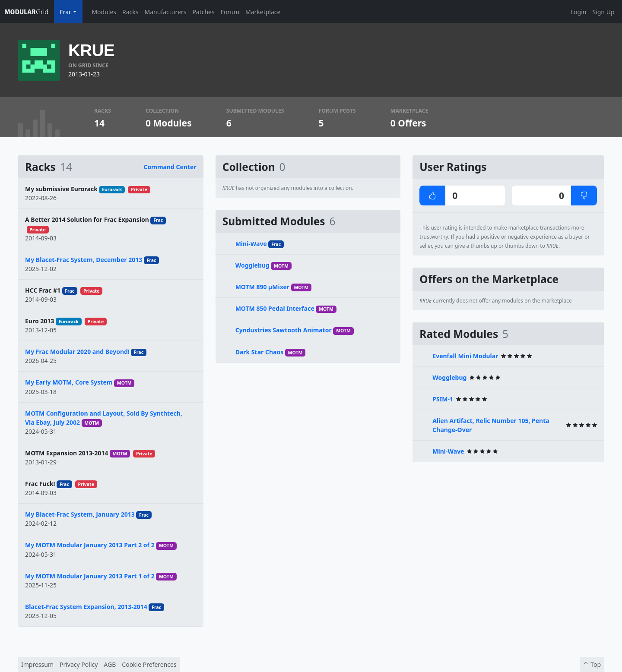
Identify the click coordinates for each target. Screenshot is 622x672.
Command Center (170, 167)
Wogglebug (252, 265)
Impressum (37, 664)
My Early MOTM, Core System (69, 382)
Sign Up (603, 12)
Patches (203, 12)
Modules (104, 12)
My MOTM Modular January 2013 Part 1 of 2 (90, 576)
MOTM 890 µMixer (262, 287)
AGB (110, 664)
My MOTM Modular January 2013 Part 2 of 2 (90, 545)
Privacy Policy (79, 664)
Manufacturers (166, 12)
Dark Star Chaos (260, 352)
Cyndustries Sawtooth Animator (284, 330)
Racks (130, 12)
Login (579, 12)
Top (592, 664)
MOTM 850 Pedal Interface (275, 308)
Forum (230, 12)
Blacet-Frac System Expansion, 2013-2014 (86, 607)
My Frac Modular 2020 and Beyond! (77, 352)
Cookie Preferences (149, 664)
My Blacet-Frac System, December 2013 (84, 260)
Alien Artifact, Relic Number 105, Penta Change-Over (491, 425)
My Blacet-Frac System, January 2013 (80, 514)
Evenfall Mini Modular (465, 356)
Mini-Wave (251, 244)
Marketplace (263, 12)
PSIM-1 (443, 399)
